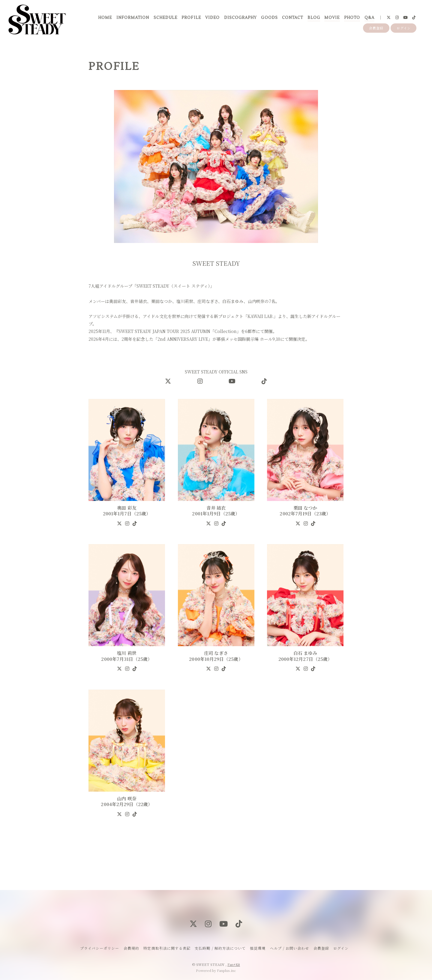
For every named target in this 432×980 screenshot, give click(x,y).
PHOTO (352, 18)
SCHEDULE (165, 18)
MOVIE (332, 18)
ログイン (404, 28)
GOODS (269, 18)
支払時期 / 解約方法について (220, 948)
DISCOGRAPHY (240, 18)
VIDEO (212, 18)
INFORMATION (133, 18)
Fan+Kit (234, 964)
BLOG (314, 18)
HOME (105, 18)
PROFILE (191, 18)
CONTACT (292, 18)
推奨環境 (258, 948)
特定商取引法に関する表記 (167, 948)
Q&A (369, 18)
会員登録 (376, 28)
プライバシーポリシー (100, 948)
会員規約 (131, 948)
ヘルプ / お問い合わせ (289, 948)
